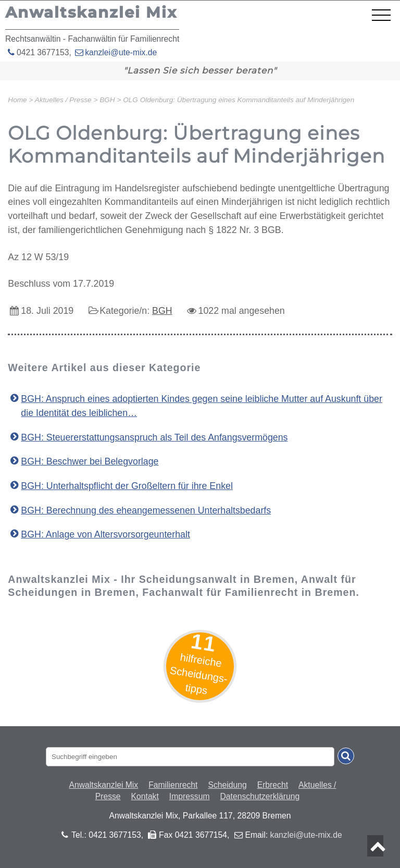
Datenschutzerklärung (260, 796)
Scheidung (227, 785)
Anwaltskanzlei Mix (104, 785)
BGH (162, 311)
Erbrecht (273, 785)
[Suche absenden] (346, 756)
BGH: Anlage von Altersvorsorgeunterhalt (105, 534)
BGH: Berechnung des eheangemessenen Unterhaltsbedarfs (146, 510)
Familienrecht (173, 785)
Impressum (190, 796)
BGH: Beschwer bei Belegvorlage (90, 461)
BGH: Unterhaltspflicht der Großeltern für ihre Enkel (127, 486)
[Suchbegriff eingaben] (190, 757)
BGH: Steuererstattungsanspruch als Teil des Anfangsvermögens (154, 437)
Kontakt (145, 796)
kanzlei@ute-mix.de (121, 52)
